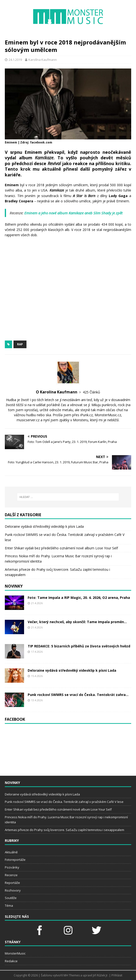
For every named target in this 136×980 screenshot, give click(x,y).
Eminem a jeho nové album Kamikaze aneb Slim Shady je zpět (73, 213)
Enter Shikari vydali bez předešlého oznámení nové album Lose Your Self (61, 548)
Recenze (11, 875)
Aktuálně (11, 852)
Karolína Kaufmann (43, 60)
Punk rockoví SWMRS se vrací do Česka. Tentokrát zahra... (78, 695)
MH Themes (72, 975)
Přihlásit (117, 975)
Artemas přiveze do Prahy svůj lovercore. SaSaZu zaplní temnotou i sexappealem (65, 830)
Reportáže (12, 883)
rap (20, 344)
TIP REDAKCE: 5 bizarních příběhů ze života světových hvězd (79, 646)
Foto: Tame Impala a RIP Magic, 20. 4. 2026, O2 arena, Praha (79, 598)
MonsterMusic (15, 953)
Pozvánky (12, 867)
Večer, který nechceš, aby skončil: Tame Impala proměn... (77, 622)
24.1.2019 (15, 60)
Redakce (11, 961)
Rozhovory (13, 890)
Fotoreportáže (15, 860)
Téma (9, 906)
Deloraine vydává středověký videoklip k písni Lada (44, 526)
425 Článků (91, 392)
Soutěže (11, 898)
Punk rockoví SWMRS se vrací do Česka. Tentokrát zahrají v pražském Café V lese (64, 802)
